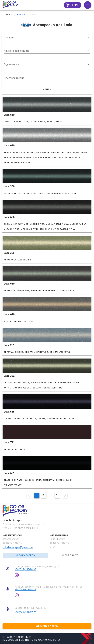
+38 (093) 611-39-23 (25, 590)
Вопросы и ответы (12, 543)
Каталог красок (11, 539)
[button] (47, 64)
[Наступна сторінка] (65, 496)
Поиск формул (57, 539)
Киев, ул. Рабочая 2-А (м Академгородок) (37, 567)
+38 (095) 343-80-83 (25, 569)
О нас (53, 547)
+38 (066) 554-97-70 (25, 612)
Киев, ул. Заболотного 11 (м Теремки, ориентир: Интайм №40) (48, 587)
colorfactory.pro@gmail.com (18, 547)
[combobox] (47, 37)
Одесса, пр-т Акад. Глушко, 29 (30, 608)
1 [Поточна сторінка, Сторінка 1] (37, 495)
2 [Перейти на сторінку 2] (44, 495)
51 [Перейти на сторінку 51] (57, 495)
